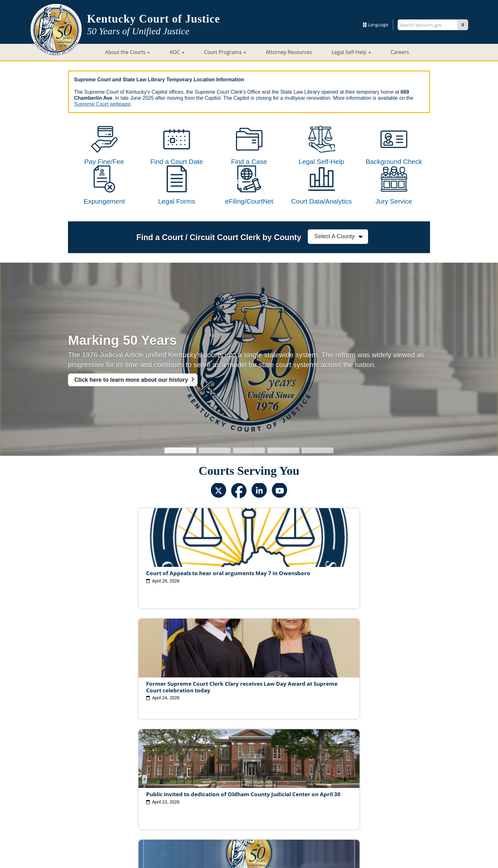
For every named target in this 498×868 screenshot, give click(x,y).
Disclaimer (283, 809)
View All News (96, 761)
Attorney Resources (289, 52)
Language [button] (376, 25)
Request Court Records (280, 799)
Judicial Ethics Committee (190, 789)
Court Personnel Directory (152, 799)
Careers (400, 52)
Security (256, 809)
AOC (177, 52)
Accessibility (315, 809)
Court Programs (225, 52)
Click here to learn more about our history (131, 405)
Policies (232, 809)
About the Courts (128, 52)
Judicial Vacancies (136, 789)
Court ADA (180, 809)
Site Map (208, 809)
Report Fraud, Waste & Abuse (217, 799)
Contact (249, 845)
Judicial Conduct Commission (256, 789)
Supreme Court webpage (102, 104)
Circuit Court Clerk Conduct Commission (338, 789)
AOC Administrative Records (342, 799)
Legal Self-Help (351, 52)
